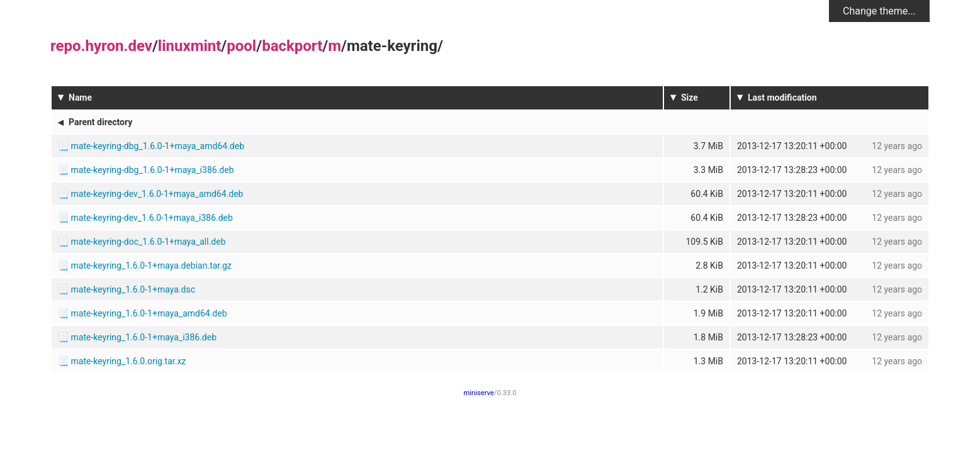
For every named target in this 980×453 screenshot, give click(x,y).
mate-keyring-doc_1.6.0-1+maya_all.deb (148, 242)
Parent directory (100, 122)
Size (690, 98)
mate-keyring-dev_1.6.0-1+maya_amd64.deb (157, 194)
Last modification (782, 98)
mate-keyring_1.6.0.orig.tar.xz (128, 361)
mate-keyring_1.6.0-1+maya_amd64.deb (149, 313)
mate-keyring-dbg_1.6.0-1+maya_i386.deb (152, 170)
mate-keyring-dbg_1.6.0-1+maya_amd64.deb (157, 146)
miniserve (479, 393)
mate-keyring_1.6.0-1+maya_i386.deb (144, 337)
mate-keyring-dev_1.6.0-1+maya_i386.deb (151, 218)
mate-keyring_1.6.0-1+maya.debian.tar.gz (151, 266)
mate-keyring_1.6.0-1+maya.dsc (132, 289)
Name (80, 98)
